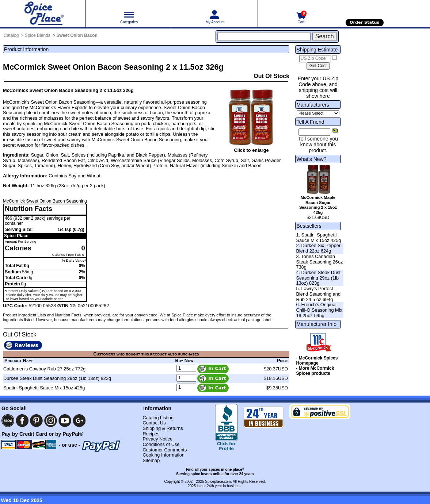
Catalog (11, 35)
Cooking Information (163, 455)
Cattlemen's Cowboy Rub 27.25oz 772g (44, 369)
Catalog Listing (158, 418)
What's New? (311, 159)
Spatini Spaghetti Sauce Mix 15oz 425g (44, 388)
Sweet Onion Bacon (77, 35)
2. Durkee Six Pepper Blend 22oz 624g (318, 248)
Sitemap (151, 460)
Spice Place (16, 236)
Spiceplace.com (218, 482)
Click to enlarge (251, 150)
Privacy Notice (157, 439)
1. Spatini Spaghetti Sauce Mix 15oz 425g (318, 238)
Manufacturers (313, 105)
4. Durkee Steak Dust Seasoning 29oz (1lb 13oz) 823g (318, 278)
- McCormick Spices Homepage (317, 361)
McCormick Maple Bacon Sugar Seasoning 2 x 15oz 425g (318, 205)
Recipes (151, 434)
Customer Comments (165, 450)
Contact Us (154, 423)
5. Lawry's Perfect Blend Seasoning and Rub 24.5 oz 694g (318, 294)
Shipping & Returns (163, 428)
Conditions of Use (161, 444)
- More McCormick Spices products (315, 371)
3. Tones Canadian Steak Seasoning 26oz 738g (319, 262)
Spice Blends (38, 35)
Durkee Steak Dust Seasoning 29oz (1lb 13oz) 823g (57, 378)
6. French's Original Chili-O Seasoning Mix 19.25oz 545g (319, 310)
